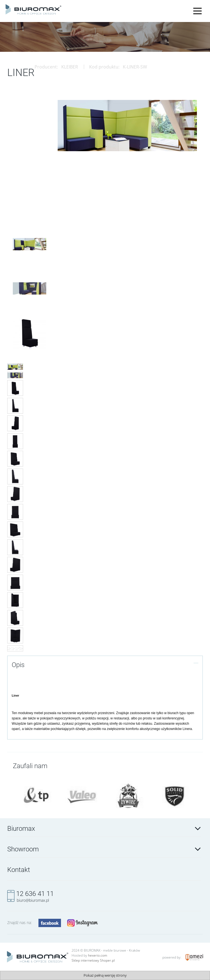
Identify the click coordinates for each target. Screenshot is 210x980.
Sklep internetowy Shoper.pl (93, 960)
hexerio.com (98, 955)
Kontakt (19, 870)
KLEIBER (70, 67)
